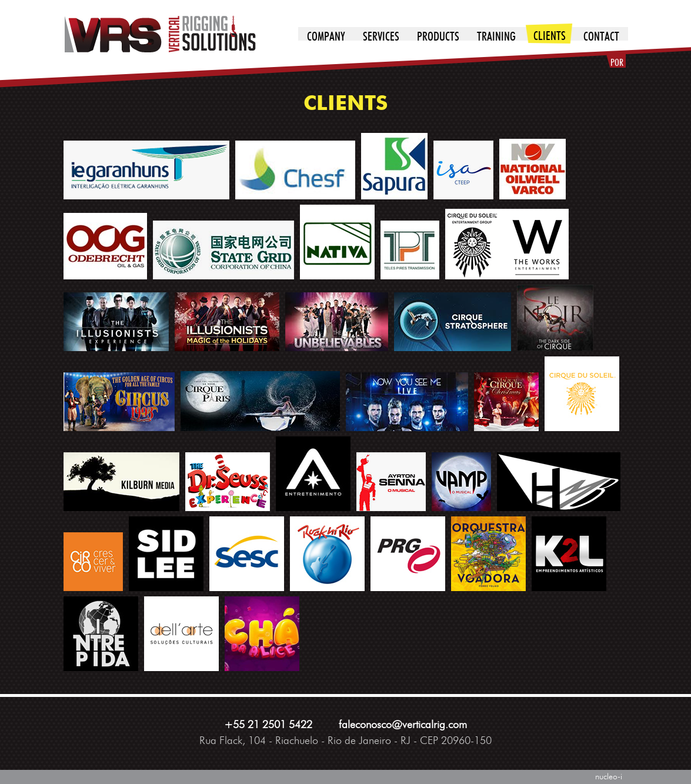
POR (617, 63)
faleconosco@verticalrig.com (403, 725)
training (496, 37)
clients (550, 36)
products (438, 37)
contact (601, 37)
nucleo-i (609, 777)
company (326, 37)
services (381, 37)
